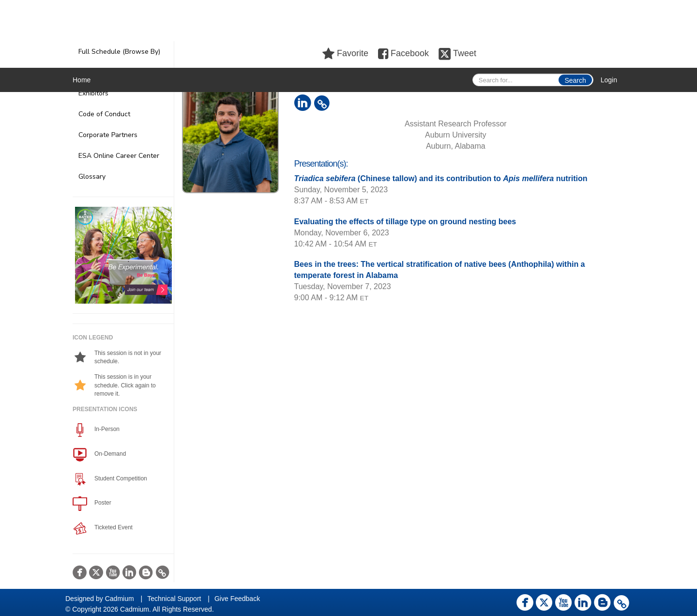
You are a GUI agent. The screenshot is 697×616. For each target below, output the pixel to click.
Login (609, 80)
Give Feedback (237, 599)
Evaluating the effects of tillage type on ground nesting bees (405, 222)
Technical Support (174, 599)
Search (575, 80)
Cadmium (120, 599)
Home (82, 80)
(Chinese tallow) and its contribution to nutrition (441, 178)
